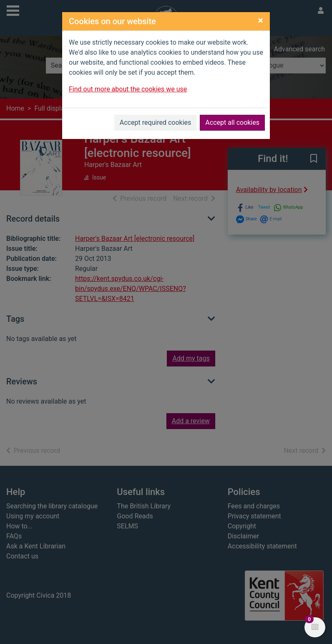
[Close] (260, 20)
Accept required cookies (156, 122)
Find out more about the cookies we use (128, 89)
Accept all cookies (232, 122)
